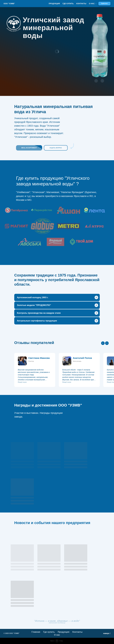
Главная (36, 632)
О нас (57, 635)
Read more (22, 382)
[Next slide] (107, 343)
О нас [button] (92, 4)
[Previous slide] (103, 343)
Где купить (68, 4)
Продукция (54, 4)
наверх (107, 633)
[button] (104, 4)
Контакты (81, 4)
